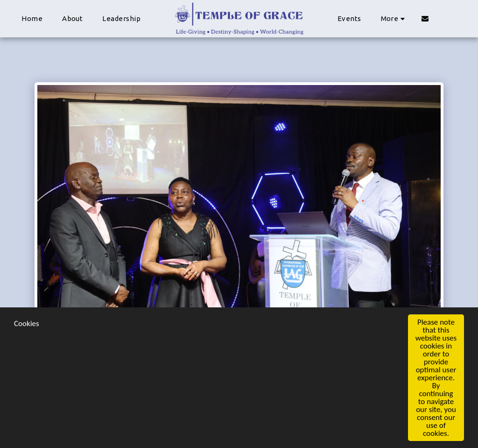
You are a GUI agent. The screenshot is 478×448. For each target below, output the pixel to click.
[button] (425, 18)
